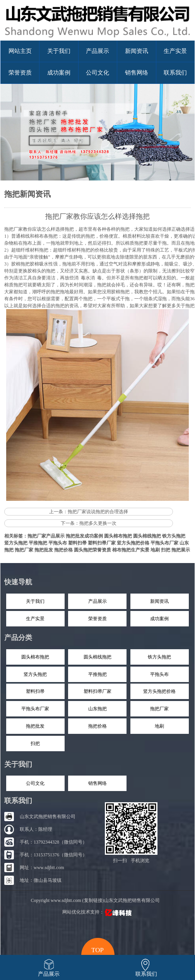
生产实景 (175, 51)
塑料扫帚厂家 (102, 543)
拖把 (190, 306)
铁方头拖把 (174, 536)
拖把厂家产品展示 (46, 536)
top (97, 949)
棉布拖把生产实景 (131, 550)
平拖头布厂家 (164, 543)
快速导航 (18, 582)
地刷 (155, 550)
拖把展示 (181, 550)
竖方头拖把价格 (133, 543)
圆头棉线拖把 (147, 536)
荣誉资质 (20, 73)
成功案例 (59, 73)
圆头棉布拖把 (118, 536)
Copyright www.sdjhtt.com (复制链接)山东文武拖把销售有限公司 (95, 900)
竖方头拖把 (16, 543)
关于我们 (59, 51)
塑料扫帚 (77, 543)
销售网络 (137, 73)
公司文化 (97, 73)
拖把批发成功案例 (84, 536)
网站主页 (20, 51)
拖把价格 (63, 550)
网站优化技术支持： (98, 912)
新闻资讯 (137, 51)
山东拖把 (97, 709)
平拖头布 (58, 543)
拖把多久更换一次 (98, 523)
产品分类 (18, 638)
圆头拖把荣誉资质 (92, 550)
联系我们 (175, 73)
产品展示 (97, 51)
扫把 (166, 550)
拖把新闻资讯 (27, 194)
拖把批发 (44, 550)
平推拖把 (38, 543)
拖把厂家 (14, 229)
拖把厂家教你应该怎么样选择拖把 (97, 216)
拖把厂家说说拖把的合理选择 (98, 512)
